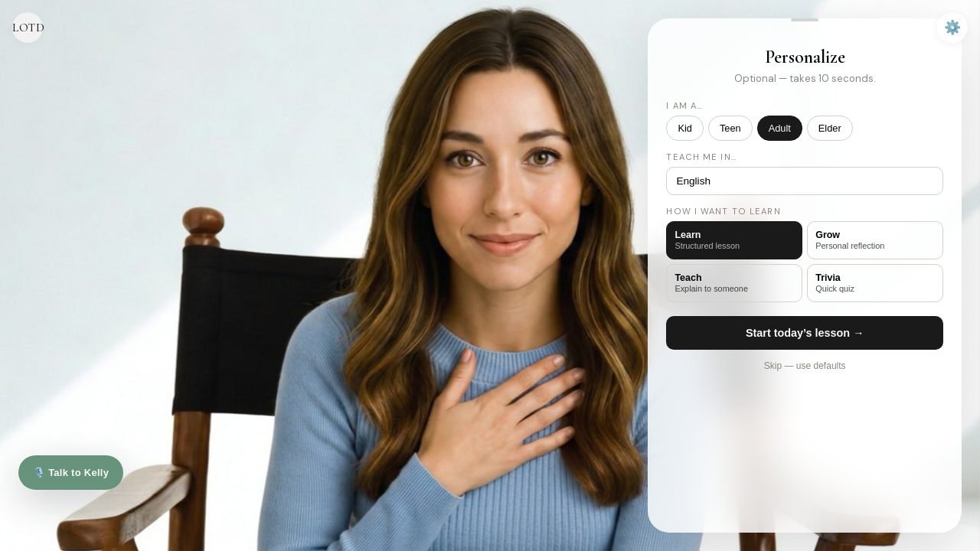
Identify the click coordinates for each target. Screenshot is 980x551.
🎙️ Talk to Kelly (71, 473)
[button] (805, 20)
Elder (830, 128)
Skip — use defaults (805, 366)
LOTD (28, 28)
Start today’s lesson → (805, 333)
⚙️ (952, 28)
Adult (780, 128)
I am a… (684, 106)
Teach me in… (701, 157)
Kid (685, 128)
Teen (730, 128)
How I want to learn (723, 211)
